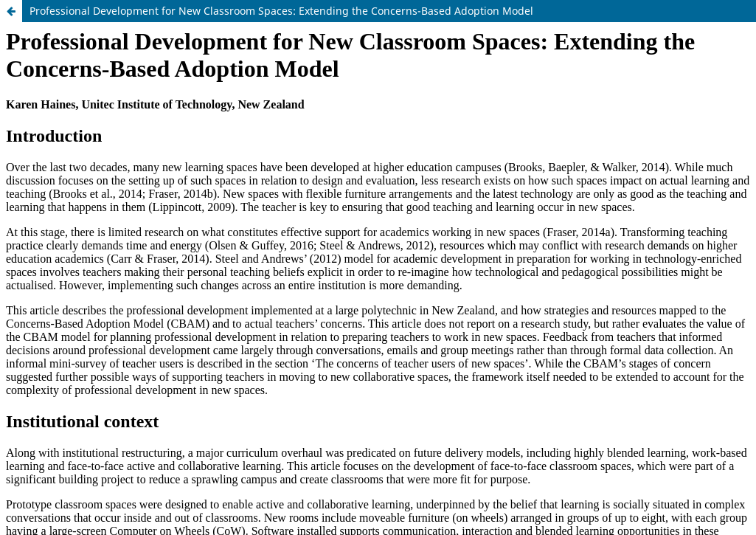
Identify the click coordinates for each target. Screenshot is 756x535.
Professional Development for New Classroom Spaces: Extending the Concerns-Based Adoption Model (281, 11)
